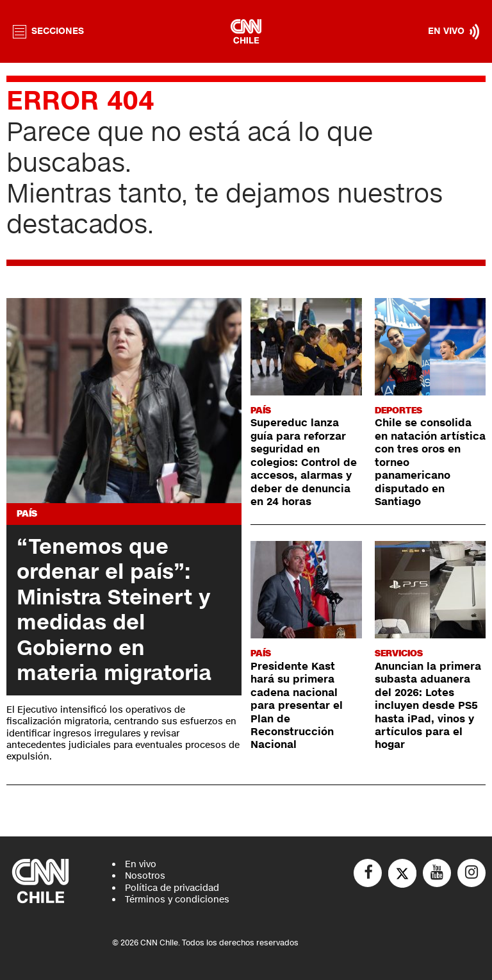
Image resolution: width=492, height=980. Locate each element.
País (27, 514)
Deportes (398, 411)
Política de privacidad (172, 888)
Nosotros (145, 876)
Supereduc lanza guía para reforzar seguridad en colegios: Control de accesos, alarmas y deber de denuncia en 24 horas (304, 462)
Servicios (399, 653)
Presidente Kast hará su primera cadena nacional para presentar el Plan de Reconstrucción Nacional (297, 706)
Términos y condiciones (177, 900)
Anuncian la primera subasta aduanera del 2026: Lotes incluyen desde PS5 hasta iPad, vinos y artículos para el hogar (428, 706)
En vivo (141, 864)
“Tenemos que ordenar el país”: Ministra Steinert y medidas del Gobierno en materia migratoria (114, 610)
